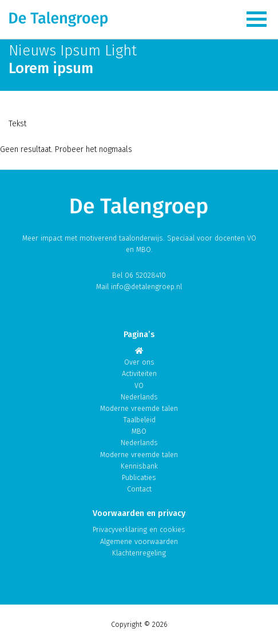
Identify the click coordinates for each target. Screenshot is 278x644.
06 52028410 (145, 275)
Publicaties (139, 477)
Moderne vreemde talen (139, 408)
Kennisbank (139, 466)
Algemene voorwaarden (139, 541)
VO (139, 385)
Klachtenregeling (139, 553)
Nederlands (139, 397)
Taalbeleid (139, 420)
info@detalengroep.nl (146, 287)
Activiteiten (139, 373)
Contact (139, 489)
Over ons (139, 362)
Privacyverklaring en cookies (139, 529)
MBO (139, 431)
